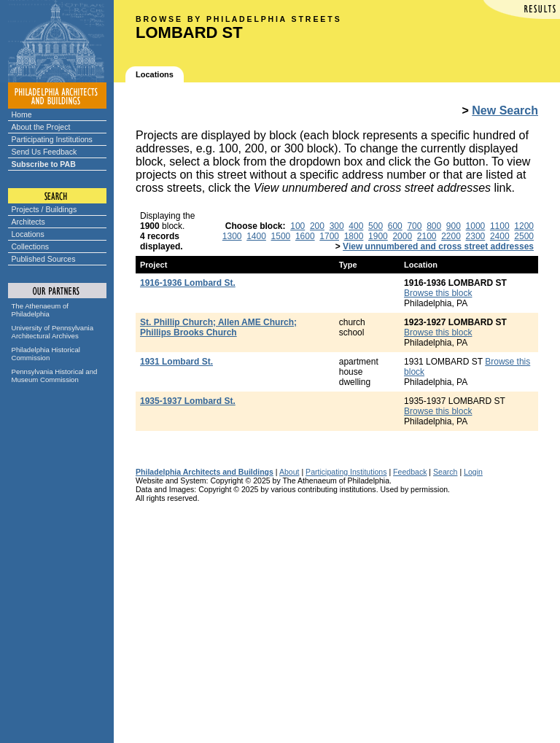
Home (22, 114)
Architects (28, 222)
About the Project (41, 127)
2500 (524, 236)
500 (376, 226)
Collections (31, 246)
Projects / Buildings (44, 209)
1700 (329, 236)
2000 (402, 236)
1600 (305, 236)
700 (414, 226)
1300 (232, 236)
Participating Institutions (52, 139)
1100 (500, 226)
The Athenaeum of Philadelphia (40, 310)
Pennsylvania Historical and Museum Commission (55, 376)
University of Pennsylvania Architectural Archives (53, 332)
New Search (505, 110)
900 (454, 226)
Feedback (410, 472)
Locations (28, 234)
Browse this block (438, 293)
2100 (427, 236)
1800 (354, 236)
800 (434, 226)
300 (337, 226)
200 (317, 226)
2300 (476, 236)
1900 (378, 236)
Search (445, 472)
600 (395, 226)
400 (356, 226)
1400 (256, 236)
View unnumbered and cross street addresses (438, 246)
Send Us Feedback (44, 152)
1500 (281, 236)
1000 (476, 226)
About (289, 472)
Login (473, 472)
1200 (524, 226)
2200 (451, 236)
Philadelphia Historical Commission (46, 354)
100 (297, 226)
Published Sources (44, 259)
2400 (500, 236)
